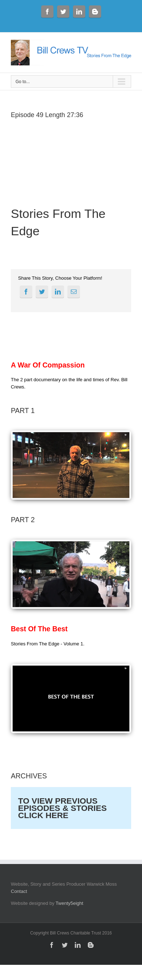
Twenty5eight (70, 903)
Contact (19, 891)
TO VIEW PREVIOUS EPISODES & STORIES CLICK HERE (62, 808)
